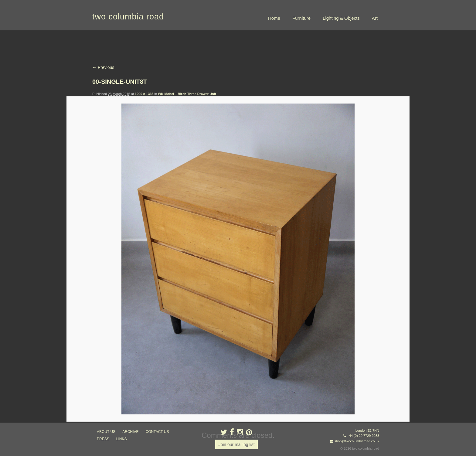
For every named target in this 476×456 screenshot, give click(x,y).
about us (106, 432)
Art (375, 18)
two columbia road (128, 17)
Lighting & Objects (341, 18)
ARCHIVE (130, 432)
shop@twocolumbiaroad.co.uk (357, 441)
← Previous (103, 67)
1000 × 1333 (144, 94)
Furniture (301, 18)
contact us (157, 432)
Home (274, 18)
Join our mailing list (236, 444)
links (122, 439)
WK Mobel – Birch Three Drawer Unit (187, 94)
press (103, 439)
